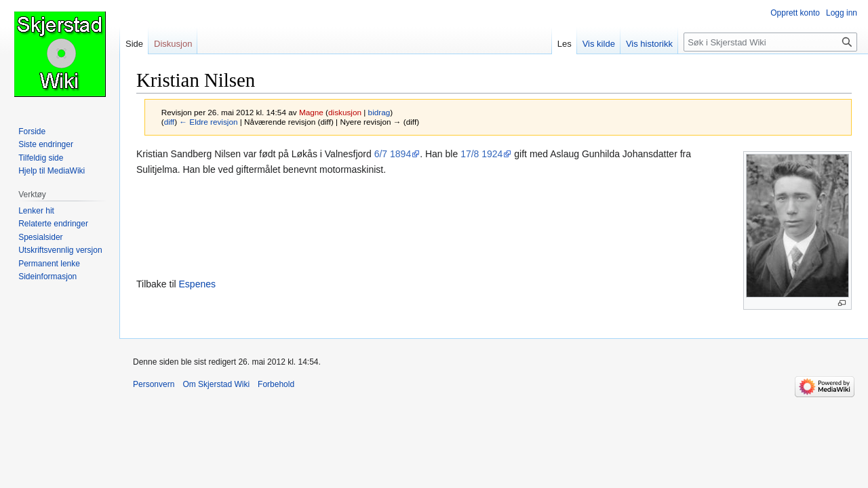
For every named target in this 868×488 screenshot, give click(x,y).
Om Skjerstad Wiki (216, 384)
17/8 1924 (481, 154)
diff (169, 122)
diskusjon (345, 112)
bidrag (379, 112)
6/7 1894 (393, 154)
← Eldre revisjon (208, 122)
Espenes (197, 284)
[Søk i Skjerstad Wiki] (770, 42)
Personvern (154, 384)
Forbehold (276, 384)
